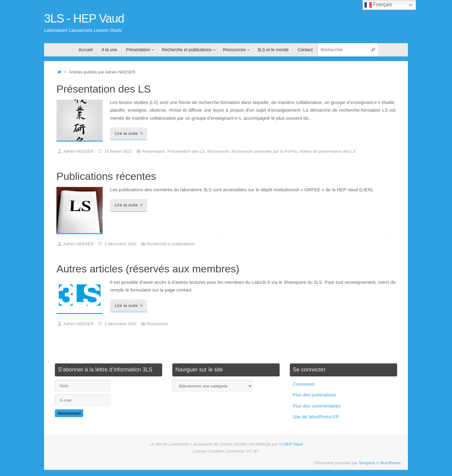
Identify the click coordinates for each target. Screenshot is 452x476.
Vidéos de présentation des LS (327, 151)
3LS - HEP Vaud (84, 19)
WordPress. (391, 463)
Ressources (218, 151)
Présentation (154, 151)
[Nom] (83, 386)
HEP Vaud (293, 444)
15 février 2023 (118, 151)
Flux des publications (314, 395)
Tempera (367, 463)
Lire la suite (130, 133)
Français (378, 5)
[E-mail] (83, 400)
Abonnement (69, 413)
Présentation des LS (104, 89)
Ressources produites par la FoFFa (264, 151)
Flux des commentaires (317, 406)
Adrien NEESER (78, 151)
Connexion (304, 384)
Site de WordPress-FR (316, 417)
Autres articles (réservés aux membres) (148, 269)
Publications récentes (106, 176)
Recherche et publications (170, 244)
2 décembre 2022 (120, 244)
